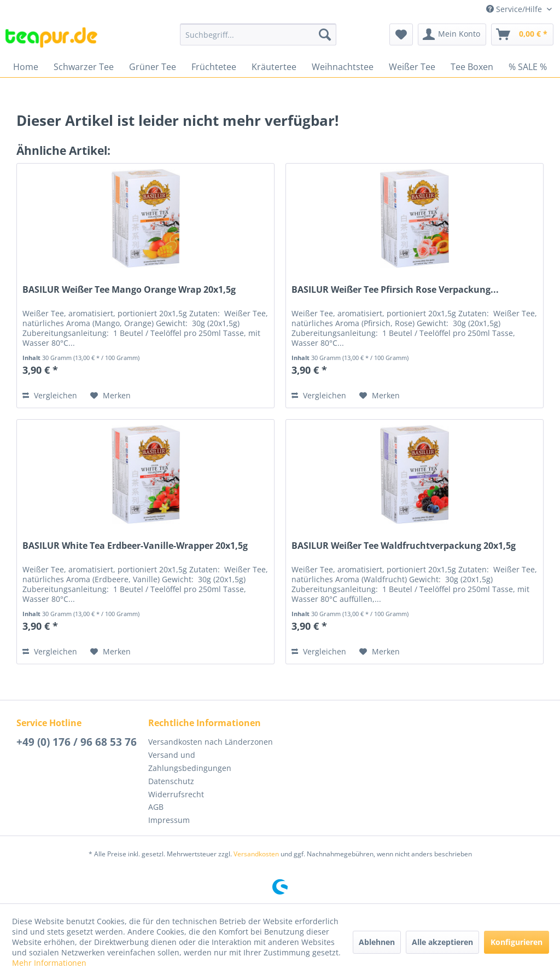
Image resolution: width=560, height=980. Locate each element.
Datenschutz (171, 781)
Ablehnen (377, 942)
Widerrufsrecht (176, 794)
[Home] (26, 67)
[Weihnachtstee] (343, 67)
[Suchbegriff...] (258, 34)
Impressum (169, 820)
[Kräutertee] (274, 67)
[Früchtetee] (214, 67)
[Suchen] (325, 34)
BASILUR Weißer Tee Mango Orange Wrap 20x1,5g (129, 290)
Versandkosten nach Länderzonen (211, 742)
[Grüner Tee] (153, 67)
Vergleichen (50, 395)
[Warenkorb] (522, 34)
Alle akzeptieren (442, 942)
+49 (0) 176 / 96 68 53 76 (77, 742)
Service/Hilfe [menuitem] (515, 9)
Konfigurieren (517, 942)
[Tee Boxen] (472, 67)
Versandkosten (256, 854)
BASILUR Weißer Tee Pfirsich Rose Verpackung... (395, 290)
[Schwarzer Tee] (84, 67)
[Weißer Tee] (412, 67)
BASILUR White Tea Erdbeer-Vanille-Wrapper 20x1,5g (135, 546)
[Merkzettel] (401, 34)
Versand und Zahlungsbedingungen (190, 761)
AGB (156, 807)
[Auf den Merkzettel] (110, 396)
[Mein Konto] (452, 34)
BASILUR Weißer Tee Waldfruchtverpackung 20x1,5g (404, 546)
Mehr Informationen (49, 963)
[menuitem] (258, 34)
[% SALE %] (528, 67)
